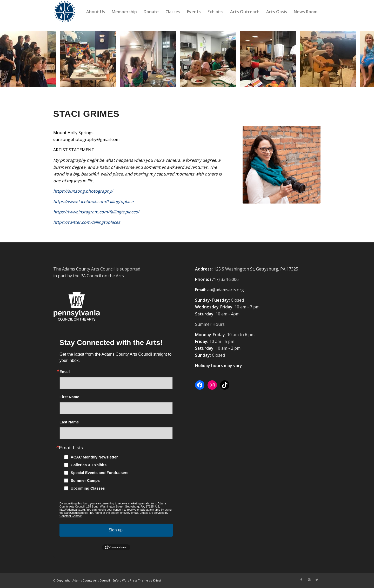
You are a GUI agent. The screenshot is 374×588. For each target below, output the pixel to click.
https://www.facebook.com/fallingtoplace (93, 201)
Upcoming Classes (88, 488)
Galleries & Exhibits (89, 465)
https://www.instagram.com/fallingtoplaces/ (96, 212)
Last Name (69, 422)
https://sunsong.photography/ (83, 191)
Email (65, 372)
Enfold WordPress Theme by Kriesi (137, 580)
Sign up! (116, 530)
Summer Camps (85, 481)
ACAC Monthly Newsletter (94, 457)
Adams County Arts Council (91, 580)
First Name (69, 397)
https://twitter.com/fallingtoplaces (87, 222)
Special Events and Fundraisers (100, 473)
